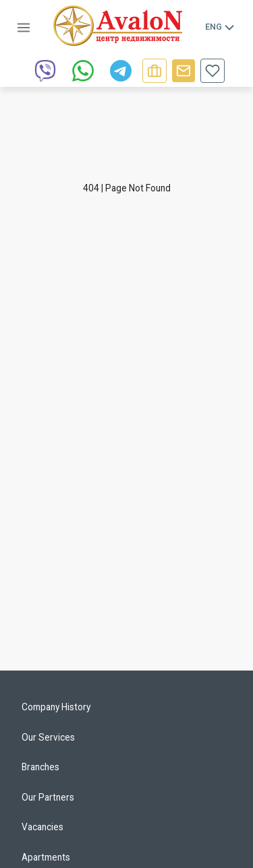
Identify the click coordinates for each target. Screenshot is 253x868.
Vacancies (43, 827)
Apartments (46, 857)
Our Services (48, 737)
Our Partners (48, 797)
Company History (56, 707)
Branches (40, 767)
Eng (221, 27)
